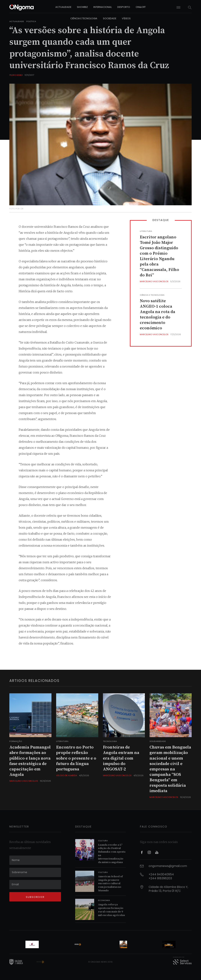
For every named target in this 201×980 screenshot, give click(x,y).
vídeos (126, 18)
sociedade (110, 18)
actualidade (63, 7)
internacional (103, 7)
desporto (124, 7)
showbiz (82, 7)
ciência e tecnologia (84, 18)
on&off (141, 7)
